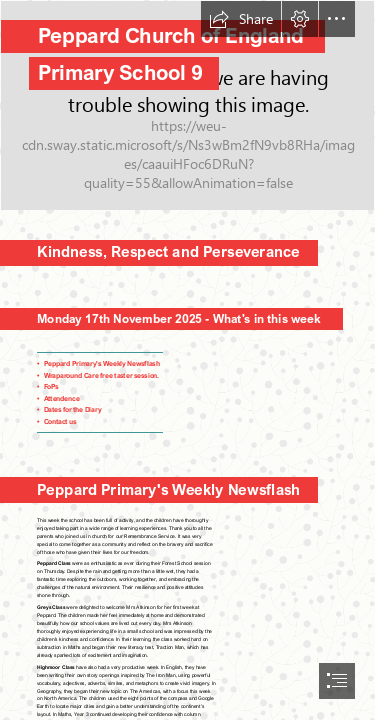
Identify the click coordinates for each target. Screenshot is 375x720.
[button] (241, 19)
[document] (187, 360)
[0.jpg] (187, 105)
